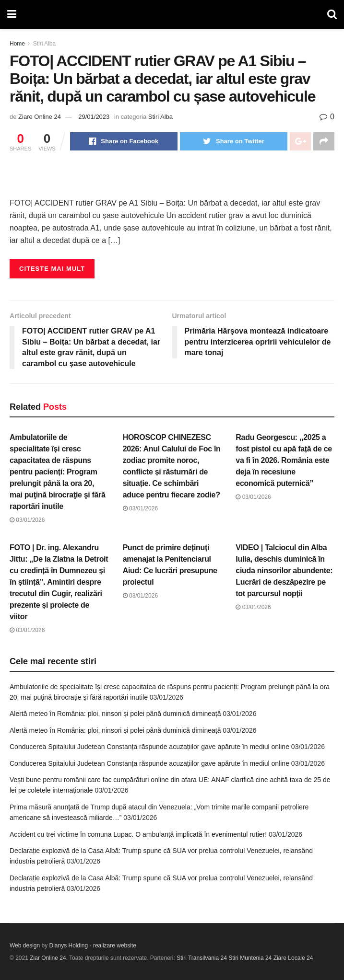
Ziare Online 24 (40, 117)
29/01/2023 (94, 117)
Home (17, 44)
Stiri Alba (44, 44)
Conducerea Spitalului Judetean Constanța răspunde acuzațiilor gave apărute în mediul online (149, 747)
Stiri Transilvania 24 (202, 958)
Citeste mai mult (52, 269)
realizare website (115, 945)
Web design (25, 945)
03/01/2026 (27, 520)
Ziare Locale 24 (293, 958)
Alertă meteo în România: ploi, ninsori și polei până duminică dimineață (115, 714)
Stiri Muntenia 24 (250, 958)
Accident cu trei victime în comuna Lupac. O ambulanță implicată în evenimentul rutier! (138, 834)
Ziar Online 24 (48, 958)
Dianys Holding (69, 945)
